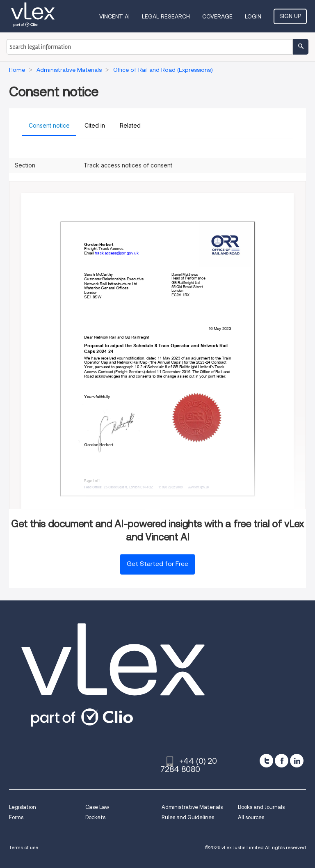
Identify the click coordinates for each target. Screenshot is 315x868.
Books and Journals (261, 807)
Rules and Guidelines (188, 817)
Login (253, 16)
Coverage (217, 16)
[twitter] (266, 761)
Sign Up (290, 16)
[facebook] (282, 761)
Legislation (23, 807)
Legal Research (166, 16)
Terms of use (24, 847)
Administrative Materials (192, 807)
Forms (16, 817)
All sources (251, 817)
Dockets (95, 817)
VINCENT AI (114, 16)
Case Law (97, 807)
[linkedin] (297, 761)
